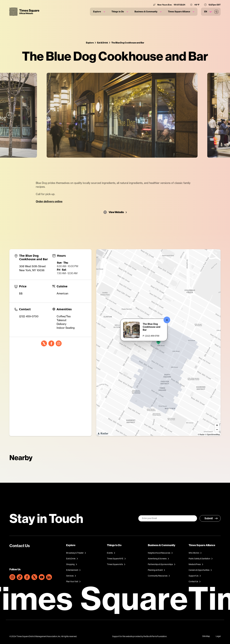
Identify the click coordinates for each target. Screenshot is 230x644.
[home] (24, 12)
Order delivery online (49, 201)
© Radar (201, 435)
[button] (99, 12)
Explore (90, 43)
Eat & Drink (103, 43)
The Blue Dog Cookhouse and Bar (128, 43)
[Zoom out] (217, 430)
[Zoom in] (217, 425)
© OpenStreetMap (212, 435)
